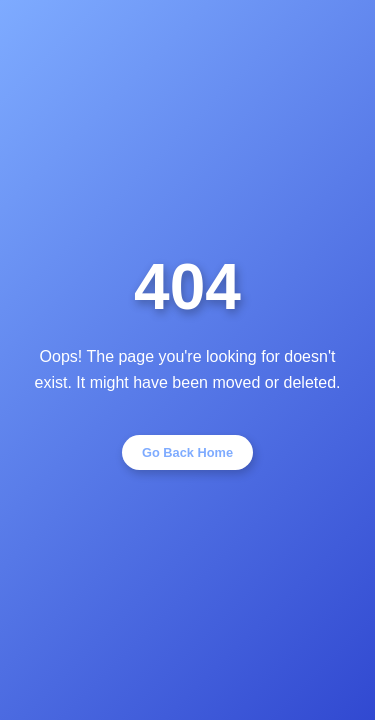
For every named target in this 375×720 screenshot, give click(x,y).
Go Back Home (187, 452)
